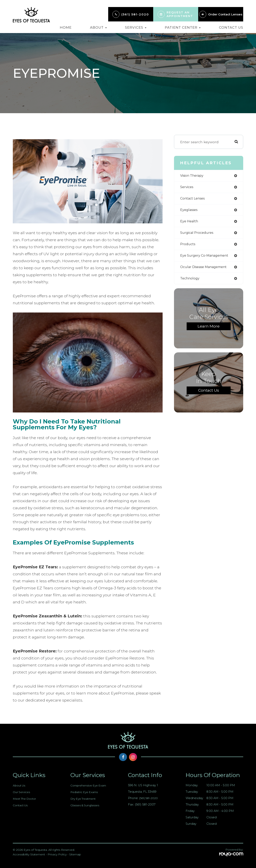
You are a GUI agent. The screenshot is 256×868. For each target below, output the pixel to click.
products (188, 246)
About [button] (98, 27)
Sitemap (75, 854)
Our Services (22, 792)
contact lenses (194, 199)
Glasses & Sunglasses (86, 805)
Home (66, 27)
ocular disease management (206, 270)
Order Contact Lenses (225, 14)
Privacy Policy (57, 854)
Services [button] (136, 27)
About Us (20, 785)
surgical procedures (198, 234)
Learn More (209, 330)
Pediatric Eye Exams (85, 792)
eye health (190, 223)
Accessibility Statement (29, 854)
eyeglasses (190, 211)
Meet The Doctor (26, 799)
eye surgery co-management (207, 258)
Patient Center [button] (183, 27)
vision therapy (193, 176)
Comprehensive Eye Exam (90, 785)
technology (191, 282)
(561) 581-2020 (135, 14)
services (188, 188)
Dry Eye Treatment (84, 799)
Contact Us (231, 27)
